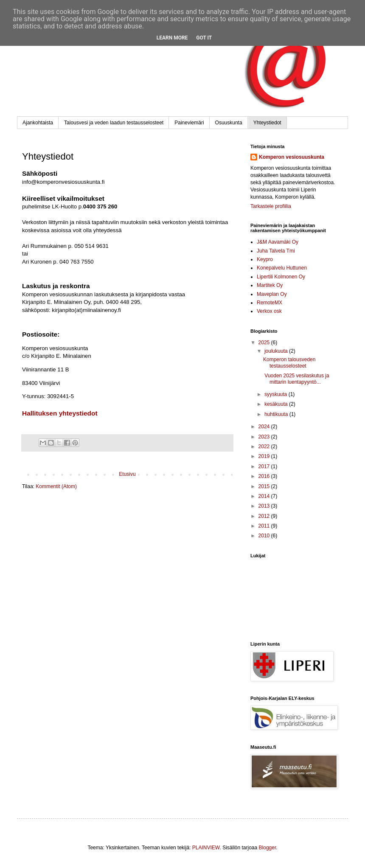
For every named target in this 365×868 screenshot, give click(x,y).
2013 (265, 506)
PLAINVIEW (206, 848)
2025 (265, 343)
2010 (265, 536)
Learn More (172, 38)
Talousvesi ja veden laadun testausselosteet (114, 123)
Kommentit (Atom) (56, 486)
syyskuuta (277, 394)
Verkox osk (269, 311)
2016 (265, 476)
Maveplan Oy (272, 294)
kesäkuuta (277, 404)
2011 (265, 526)
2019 (265, 456)
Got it (204, 38)
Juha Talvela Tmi (276, 251)
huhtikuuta (277, 414)
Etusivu (127, 474)
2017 (265, 466)
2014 (265, 496)
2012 (265, 516)
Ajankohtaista (38, 123)
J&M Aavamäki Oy (278, 242)
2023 (265, 437)
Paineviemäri (189, 123)
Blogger (268, 848)
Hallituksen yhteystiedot (60, 413)
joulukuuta (277, 351)
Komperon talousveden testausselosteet (289, 362)
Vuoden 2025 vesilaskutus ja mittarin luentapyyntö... (296, 379)
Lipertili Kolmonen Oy (281, 277)
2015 (265, 486)
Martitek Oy (270, 285)
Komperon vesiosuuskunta (292, 157)
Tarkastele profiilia (271, 206)
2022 (265, 447)
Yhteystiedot (267, 123)
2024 (265, 427)
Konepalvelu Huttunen (282, 268)
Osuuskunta (229, 123)
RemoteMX (270, 303)
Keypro (265, 259)
